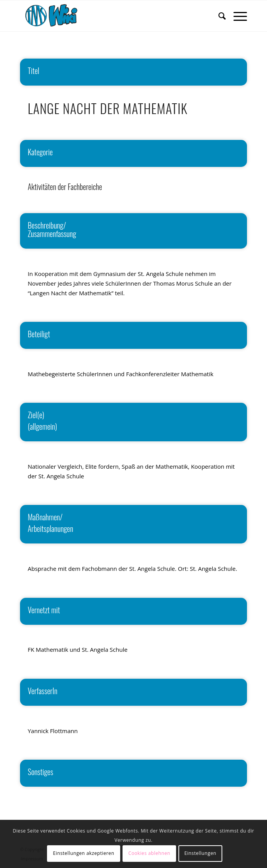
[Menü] (236, 16)
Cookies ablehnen (149, 853)
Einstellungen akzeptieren (84, 853)
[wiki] (111, 16)
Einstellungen (200, 853)
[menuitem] (218, 16)
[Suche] (218, 16)
